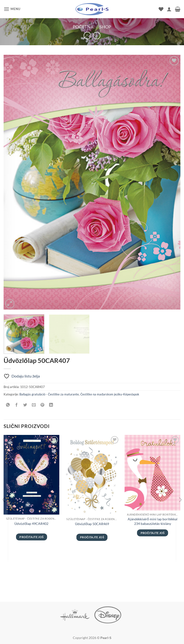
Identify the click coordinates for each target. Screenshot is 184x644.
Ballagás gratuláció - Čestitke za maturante (49, 394)
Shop (105, 27)
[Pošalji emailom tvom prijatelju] (34, 405)
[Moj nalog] (169, 9)
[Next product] (87, 36)
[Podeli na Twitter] (25, 405)
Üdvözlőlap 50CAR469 (92, 524)
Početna (83, 27)
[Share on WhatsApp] (8, 405)
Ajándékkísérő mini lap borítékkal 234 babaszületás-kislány (153, 521)
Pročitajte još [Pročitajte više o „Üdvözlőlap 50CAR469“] (92, 537)
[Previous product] (97, 36)
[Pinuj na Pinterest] (43, 405)
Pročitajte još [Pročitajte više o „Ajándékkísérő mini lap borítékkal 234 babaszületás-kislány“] (153, 533)
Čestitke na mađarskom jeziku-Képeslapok (110, 394)
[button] (12, 9)
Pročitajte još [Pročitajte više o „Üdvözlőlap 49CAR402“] (31, 537)
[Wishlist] (161, 9)
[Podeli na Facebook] (17, 405)
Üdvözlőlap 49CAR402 (31, 524)
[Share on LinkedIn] (51, 405)
